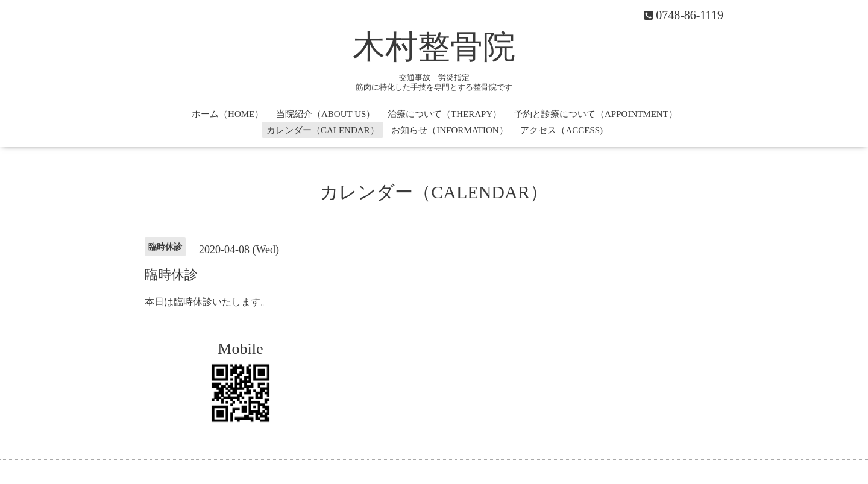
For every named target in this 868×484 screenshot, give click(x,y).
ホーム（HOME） (228, 114)
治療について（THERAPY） (445, 114)
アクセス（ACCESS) (561, 130)
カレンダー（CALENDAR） (323, 130)
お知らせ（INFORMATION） (449, 130)
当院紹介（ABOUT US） (325, 114)
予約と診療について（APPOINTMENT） (596, 114)
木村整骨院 (434, 47)
